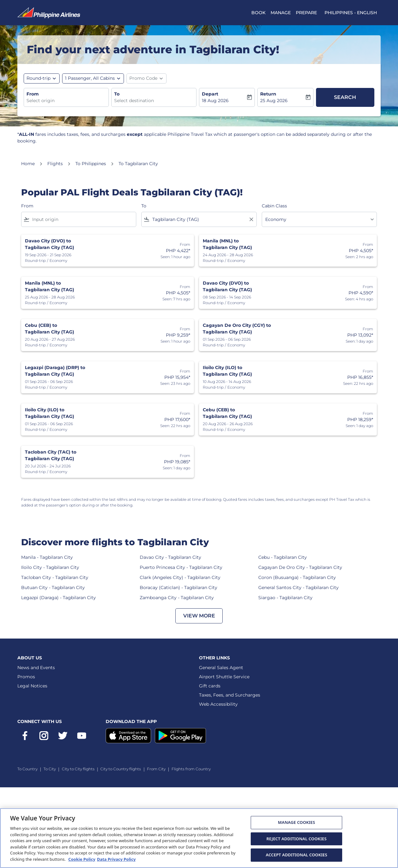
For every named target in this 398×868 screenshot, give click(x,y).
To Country (27, 769)
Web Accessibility (218, 704)
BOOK (258, 13)
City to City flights (78, 769)
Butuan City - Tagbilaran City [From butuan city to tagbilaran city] (53, 587)
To (117, 94)
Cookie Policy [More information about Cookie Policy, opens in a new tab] (82, 859)
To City (50, 769)
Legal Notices (32, 686)
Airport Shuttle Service (224, 677)
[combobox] (66, 101)
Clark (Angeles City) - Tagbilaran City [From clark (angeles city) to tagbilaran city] (180, 577)
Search (345, 97)
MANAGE (281, 13)
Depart (210, 94)
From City (156, 769)
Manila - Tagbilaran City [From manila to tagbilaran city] (47, 557)
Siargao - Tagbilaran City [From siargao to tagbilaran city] (285, 598)
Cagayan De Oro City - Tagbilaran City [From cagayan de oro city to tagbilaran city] (300, 567)
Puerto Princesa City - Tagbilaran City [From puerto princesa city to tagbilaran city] (181, 567)
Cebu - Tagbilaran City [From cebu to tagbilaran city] (283, 557)
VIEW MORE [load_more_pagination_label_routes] (199, 616)
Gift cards (210, 686)
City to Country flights (121, 769)
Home (28, 164)
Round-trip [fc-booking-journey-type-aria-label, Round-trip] (38, 78)
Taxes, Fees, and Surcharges (230, 695)
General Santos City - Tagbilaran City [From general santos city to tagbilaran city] (298, 587)
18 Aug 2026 (215, 101)
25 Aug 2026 (274, 101)
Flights (55, 164)
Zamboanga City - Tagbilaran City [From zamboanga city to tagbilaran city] (177, 598)
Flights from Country (191, 769)
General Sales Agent (221, 668)
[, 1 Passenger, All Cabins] (90, 78)
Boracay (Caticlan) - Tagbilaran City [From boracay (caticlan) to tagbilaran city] (179, 587)
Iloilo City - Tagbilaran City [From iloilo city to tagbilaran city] (50, 567)
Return (268, 94)
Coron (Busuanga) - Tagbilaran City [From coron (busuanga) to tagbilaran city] (297, 577)
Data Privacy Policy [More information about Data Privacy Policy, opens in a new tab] (116, 859)
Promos (26, 677)
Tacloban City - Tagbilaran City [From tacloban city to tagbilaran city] (55, 577)
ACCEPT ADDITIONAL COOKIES (297, 855)
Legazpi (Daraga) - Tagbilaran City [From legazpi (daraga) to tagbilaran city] (59, 598)
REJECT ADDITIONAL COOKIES (297, 839)
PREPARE (306, 13)
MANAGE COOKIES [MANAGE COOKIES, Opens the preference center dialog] (296, 822)
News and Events (36, 668)
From (33, 94)
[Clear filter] (251, 219)
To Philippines (91, 164)
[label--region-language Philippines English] (351, 13)
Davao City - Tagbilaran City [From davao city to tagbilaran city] (170, 557)
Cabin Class (274, 206)
